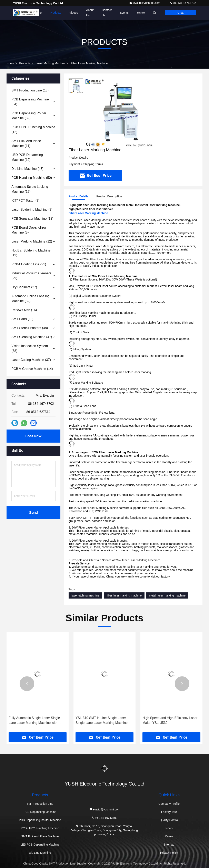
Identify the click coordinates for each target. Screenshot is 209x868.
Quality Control (169, 820)
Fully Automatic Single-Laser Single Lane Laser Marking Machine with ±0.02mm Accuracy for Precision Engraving (34, 721)
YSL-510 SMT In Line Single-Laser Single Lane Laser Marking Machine (102, 720)
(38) (30, 348)
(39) (29, 116)
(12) (33, 130)
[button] (27, 684)
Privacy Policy (169, 853)
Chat (181, 13)
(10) (22, 319)
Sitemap (169, 845)
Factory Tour (169, 812)
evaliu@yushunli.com (145, 3)
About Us (90, 13)
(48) (27, 169)
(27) (24, 287)
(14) (32, 369)
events (124, 13)
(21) (29, 264)
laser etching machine (85, 595)
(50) (32, 178)
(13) (30, 90)
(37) (31, 360)
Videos (74, 13)
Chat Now (33, 436)
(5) (29, 230)
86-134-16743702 (183, 3)
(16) (24, 310)
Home (38, 13)
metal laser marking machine (167, 595)
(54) (30, 102)
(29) (31, 276)
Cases (169, 836)
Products (55, 13)
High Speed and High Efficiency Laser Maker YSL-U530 (170, 720)
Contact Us (107, 13)
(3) (25, 201)
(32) (31, 299)
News (169, 828)
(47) (32, 337)
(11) (26, 143)
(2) (32, 210)
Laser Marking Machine (51, 63)
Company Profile (169, 804)
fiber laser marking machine (124, 595)
